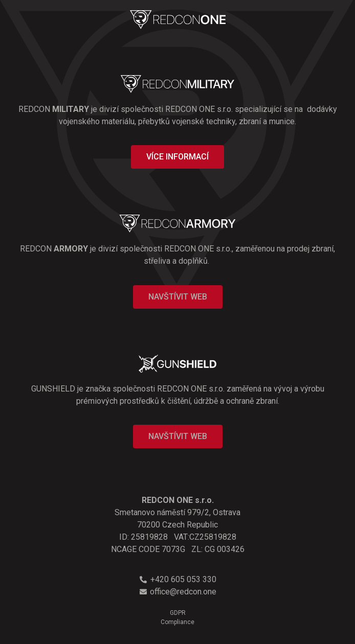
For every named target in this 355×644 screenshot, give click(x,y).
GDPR (178, 613)
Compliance (177, 622)
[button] (177, 157)
